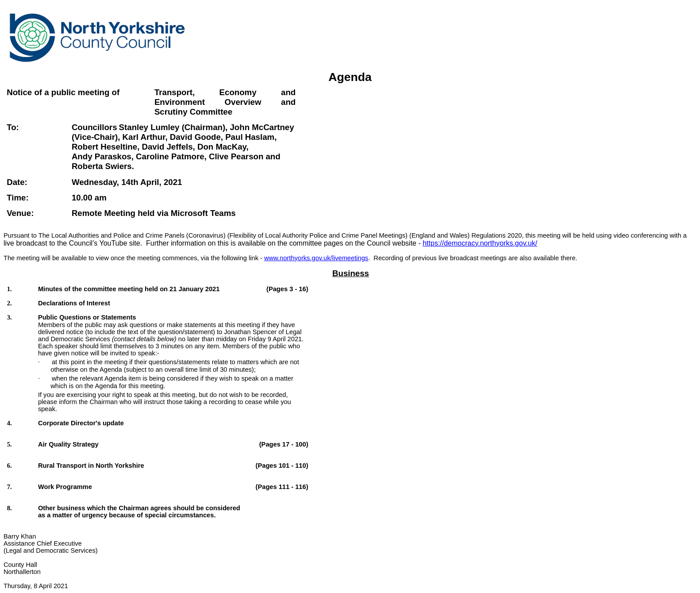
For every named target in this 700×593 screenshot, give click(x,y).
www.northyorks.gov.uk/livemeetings (316, 258)
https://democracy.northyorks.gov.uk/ (480, 243)
